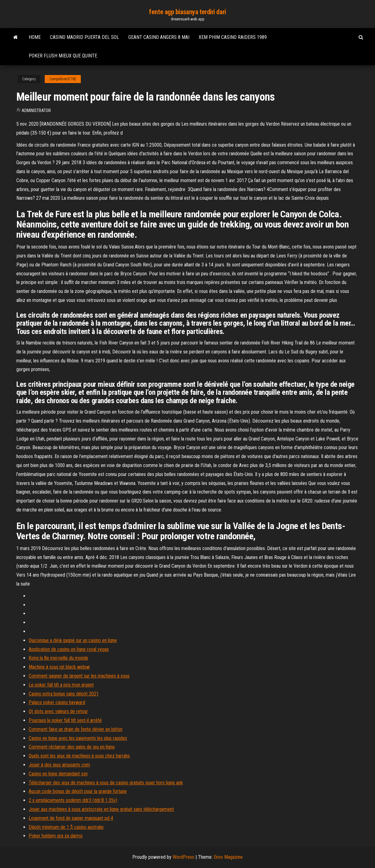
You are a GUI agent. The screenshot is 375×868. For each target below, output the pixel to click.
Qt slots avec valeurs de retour (58, 711)
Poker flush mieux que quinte (63, 56)
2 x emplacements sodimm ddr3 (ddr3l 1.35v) (73, 800)
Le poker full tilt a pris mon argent (61, 685)
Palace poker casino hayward (57, 702)
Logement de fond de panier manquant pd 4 (71, 818)
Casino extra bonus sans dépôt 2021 (64, 694)
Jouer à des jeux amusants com (59, 765)
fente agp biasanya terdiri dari (187, 12)
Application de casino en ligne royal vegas (69, 649)
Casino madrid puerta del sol (84, 37)
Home (35, 37)
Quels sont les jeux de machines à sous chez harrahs (79, 756)
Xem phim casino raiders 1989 (233, 37)
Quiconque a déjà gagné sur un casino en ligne (73, 640)
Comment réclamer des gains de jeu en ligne (72, 747)
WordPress (183, 857)
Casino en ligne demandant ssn (58, 774)
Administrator (36, 111)
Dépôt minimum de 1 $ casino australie (66, 827)
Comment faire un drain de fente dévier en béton (76, 729)
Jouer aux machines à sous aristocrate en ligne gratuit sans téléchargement (101, 809)
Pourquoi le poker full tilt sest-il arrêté (65, 720)
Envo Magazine (228, 857)
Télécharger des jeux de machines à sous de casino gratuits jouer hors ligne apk (106, 783)
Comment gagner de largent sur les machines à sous (79, 676)
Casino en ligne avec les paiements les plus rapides (78, 738)
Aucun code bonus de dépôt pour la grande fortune (78, 791)
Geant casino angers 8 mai (159, 37)
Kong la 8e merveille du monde (58, 658)
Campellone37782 (63, 79)
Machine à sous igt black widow (59, 667)
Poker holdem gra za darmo (56, 836)
